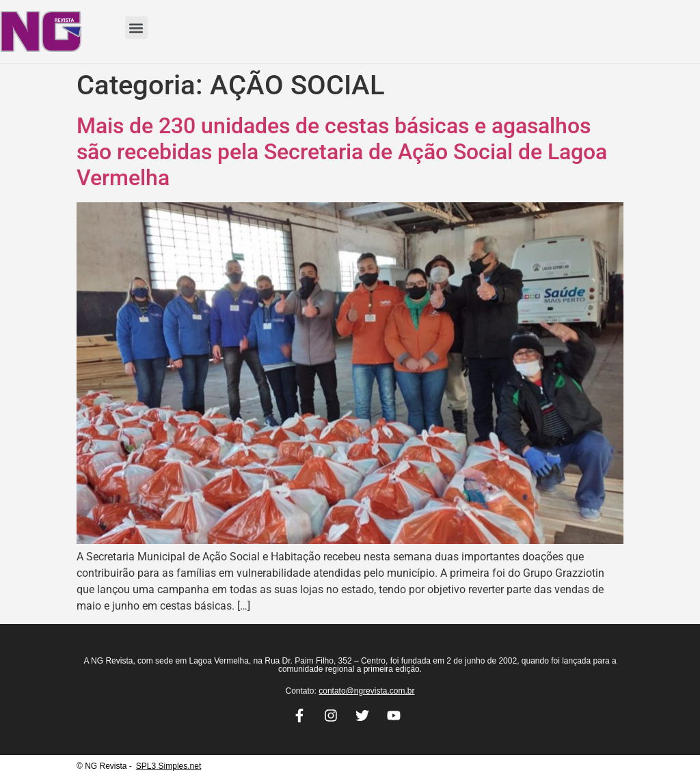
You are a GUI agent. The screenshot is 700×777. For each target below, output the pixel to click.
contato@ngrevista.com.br (366, 691)
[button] (136, 28)
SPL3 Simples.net (169, 766)
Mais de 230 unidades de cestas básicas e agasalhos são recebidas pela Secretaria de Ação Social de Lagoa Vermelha (342, 152)
